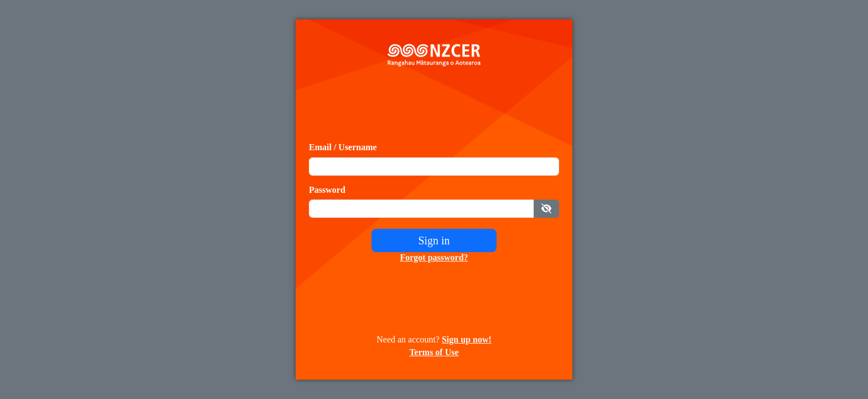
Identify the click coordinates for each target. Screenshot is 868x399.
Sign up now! (467, 339)
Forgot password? (434, 257)
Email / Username (343, 147)
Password (327, 190)
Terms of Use (434, 352)
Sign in (434, 241)
